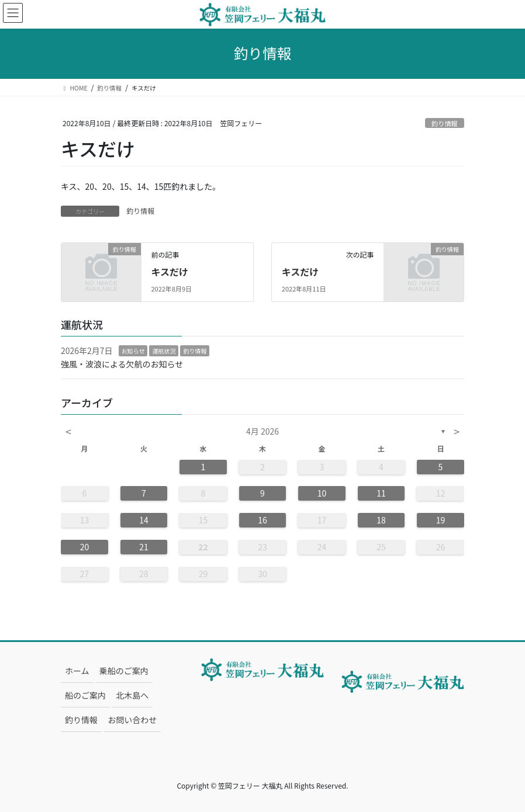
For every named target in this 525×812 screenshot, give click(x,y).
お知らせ (133, 351)
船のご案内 (85, 695)
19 (441, 520)
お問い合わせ (132, 720)
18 (381, 520)
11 (381, 493)
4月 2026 (262, 431)
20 (85, 547)
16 (262, 520)
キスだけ (170, 272)
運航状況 (164, 351)
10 (322, 493)
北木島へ (132, 695)
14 (144, 520)
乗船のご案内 (124, 671)
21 (144, 547)
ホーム (77, 671)
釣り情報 (445, 123)
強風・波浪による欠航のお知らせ (122, 364)
